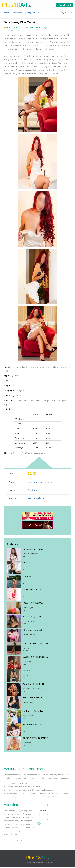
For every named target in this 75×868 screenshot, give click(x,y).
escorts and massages (38, 28)
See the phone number (40, 482)
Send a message (36, 491)
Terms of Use (43, 815)
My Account (67, 12)
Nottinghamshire (34, 13)
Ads (16, 5)
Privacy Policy (43, 819)
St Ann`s (47, 13)
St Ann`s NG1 (12, 28)
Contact (20, 841)
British (20, 396)
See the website (36, 499)
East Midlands (18, 13)
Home (7, 13)
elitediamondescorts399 (14, 31)
